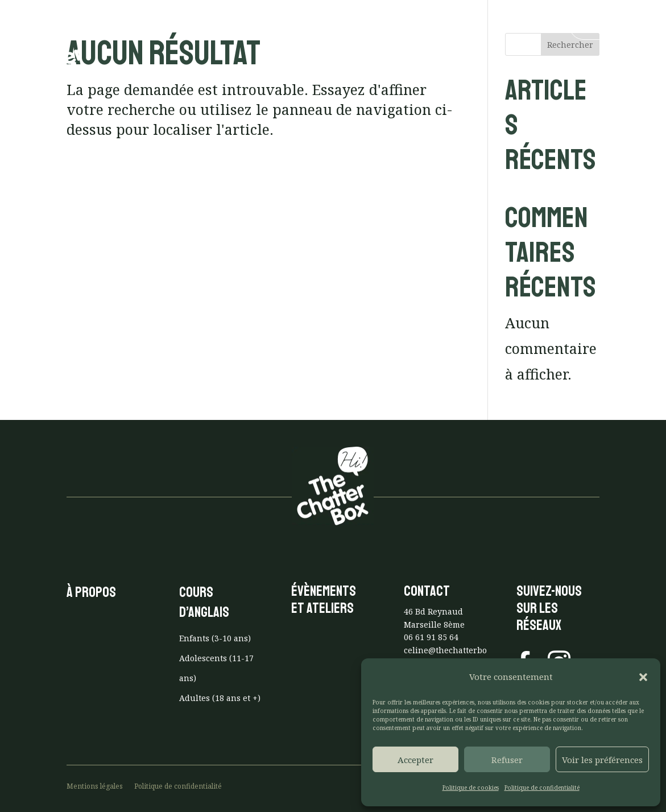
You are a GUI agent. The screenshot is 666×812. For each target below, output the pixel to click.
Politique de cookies (471, 788)
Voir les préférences (602, 760)
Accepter (415, 760)
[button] (643, 677)
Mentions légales (95, 786)
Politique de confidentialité (542, 788)
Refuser (507, 760)
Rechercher (570, 45)
